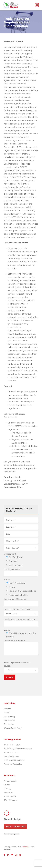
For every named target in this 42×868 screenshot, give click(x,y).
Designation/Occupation (16, 599)
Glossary (7, 789)
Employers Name (12, 569)
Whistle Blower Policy (13, 728)
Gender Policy (10, 716)
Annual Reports (10, 781)
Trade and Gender (11, 753)
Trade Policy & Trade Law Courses (18, 749)
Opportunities (9, 720)
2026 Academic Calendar (14, 760)
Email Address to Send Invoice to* (20, 620)
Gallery (7, 785)
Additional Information (14, 641)
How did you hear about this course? (17, 664)
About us (8, 709)
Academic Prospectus (13, 764)
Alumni (7, 713)
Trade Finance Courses (13, 745)
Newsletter (8, 792)
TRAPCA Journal (11, 800)
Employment (10, 554)
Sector (7, 580)
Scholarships (9, 724)
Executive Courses (11, 756)
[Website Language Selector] (12, 834)
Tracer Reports (10, 796)
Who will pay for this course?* (18, 609)
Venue (7, 630)
